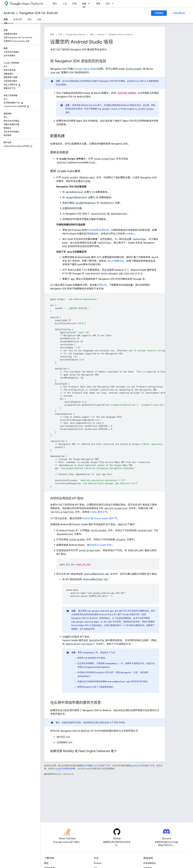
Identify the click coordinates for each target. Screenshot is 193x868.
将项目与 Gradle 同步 (100, 545)
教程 (46, 863)
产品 (65, 4)
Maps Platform (26, 4)
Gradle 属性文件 (99, 512)
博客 (98, 4)
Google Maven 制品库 (87, 69)
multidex (130, 234)
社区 (108, 4)
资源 (39, 19)
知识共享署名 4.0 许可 (91, 766)
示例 (29, 19)
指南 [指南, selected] (6, 19)
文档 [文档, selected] (84, 4)
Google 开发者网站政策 (65, 769)
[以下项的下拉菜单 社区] (114, 4)
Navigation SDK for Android (38, 13)
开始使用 (159, 13)
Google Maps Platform (76, 34)
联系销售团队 (179, 13)
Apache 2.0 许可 (138, 766)
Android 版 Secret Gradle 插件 (98, 518)
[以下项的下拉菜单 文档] (90, 4)
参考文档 (17, 19)
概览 (55, 4)
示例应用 (102, 285)
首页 (52, 34)
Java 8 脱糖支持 (115, 261)
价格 (74, 4)
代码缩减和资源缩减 (98, 230)
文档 (92, 34)
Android (9, 13)
